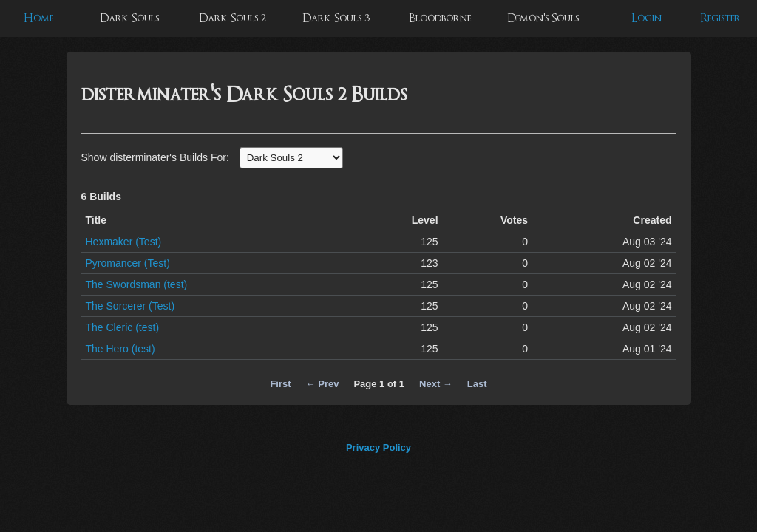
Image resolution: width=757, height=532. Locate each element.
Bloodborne (440, 18)
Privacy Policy (378, 447)
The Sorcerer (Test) (130, 306)
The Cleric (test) (123, 327)
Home (38, 18)
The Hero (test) (120, 349)
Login (646, 18)
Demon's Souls (543, 18)
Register (720, 18)
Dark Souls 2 (232, 18)
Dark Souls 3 (336, 18)
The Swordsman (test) (137, 284)
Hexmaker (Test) (124, 242)
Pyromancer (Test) (128, 263)
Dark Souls (129, 18)
